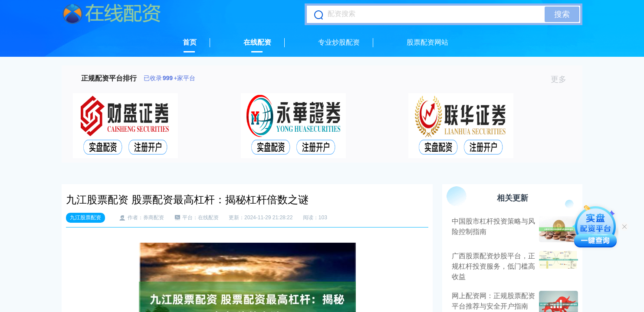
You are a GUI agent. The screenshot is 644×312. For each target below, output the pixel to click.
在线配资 (257, 42)
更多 (562, 79)
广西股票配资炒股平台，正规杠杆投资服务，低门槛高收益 (493, 266)
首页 (190, 42)
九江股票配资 (85, 218)
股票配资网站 (427, 42)
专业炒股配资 (339, 42)
